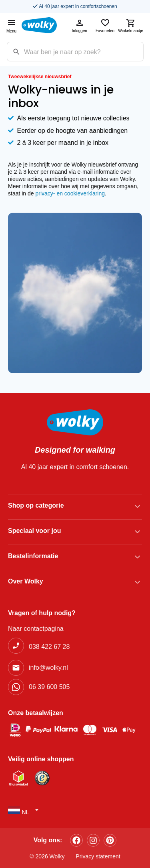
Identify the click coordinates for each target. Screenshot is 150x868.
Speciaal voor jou (34, 531)
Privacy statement (98, 856)
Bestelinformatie (33, 556)
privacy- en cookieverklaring (70, 193)
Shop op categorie (36, 505)
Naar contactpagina (36, 629)
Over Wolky (26, 581)
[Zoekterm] (84, 52)
